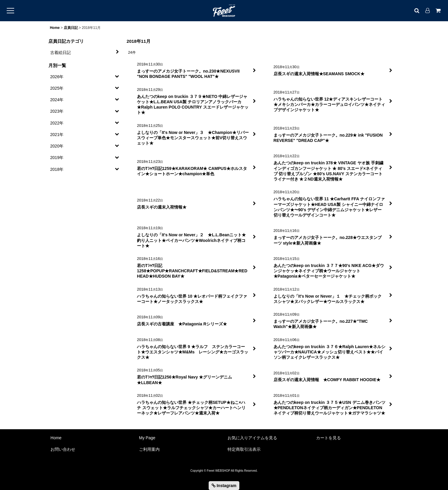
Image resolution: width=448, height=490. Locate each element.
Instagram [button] (224, 486)
